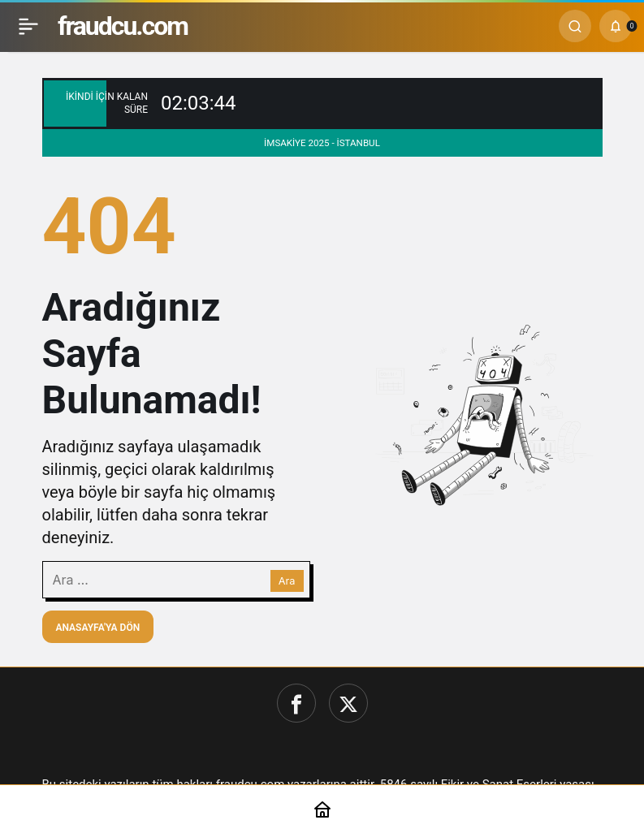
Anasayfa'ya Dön (98, 628)
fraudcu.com (123, 26)
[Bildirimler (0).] (616, 26)
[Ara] (575, 26)
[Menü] (28, 26)
